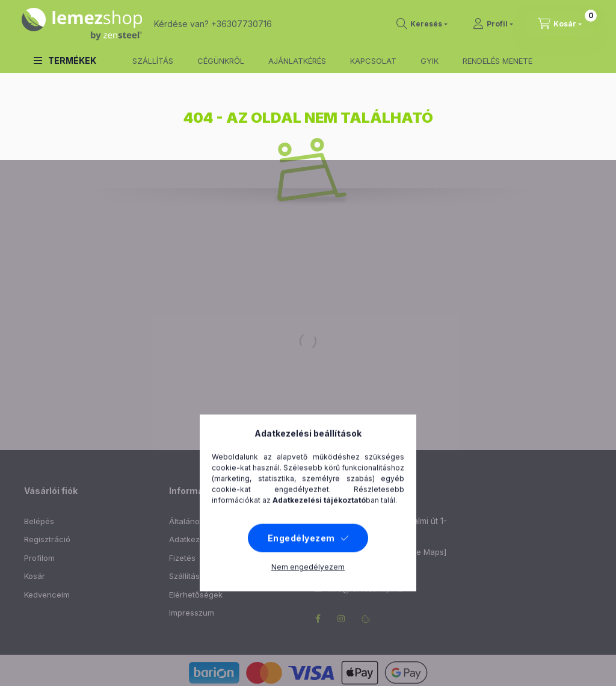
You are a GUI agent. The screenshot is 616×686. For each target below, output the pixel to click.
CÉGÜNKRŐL (221, 61)
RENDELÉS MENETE (497, 61)
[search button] (422, 24)
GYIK (430, 61)
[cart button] (560, 24)
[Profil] (493, 24)
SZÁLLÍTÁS (153, 61)
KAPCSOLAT (373, 61)
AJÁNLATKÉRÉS (297, 61)
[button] (65, 60)
